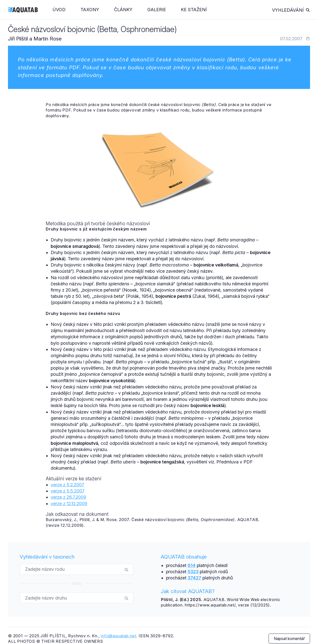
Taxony (90, 10)
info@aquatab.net (119, 636)
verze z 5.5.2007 (68, 491)
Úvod (59, 10)
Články (123, 10)
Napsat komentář (289, 639)
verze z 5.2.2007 (67, 485)
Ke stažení (194, 10)
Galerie (157, 10)
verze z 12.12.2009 (69, 504)
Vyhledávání (291, 10)
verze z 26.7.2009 (68, 497)
